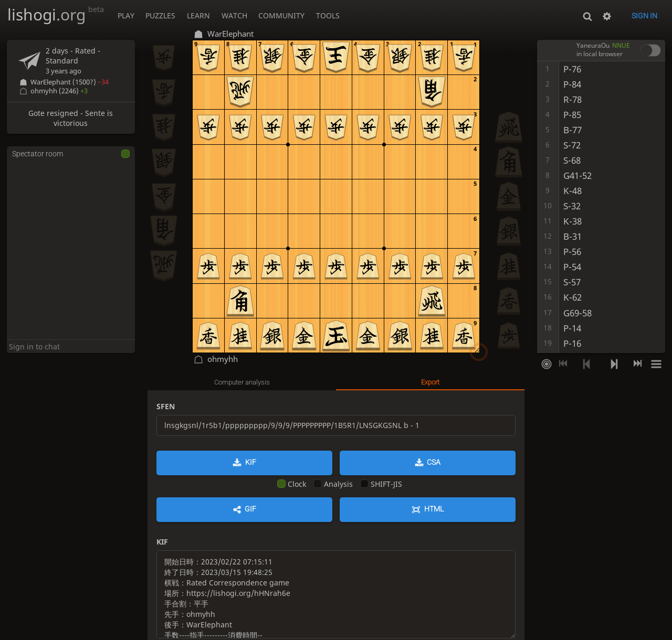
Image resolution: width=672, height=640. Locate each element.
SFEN (166, 406)
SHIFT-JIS (381, 484)
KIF (251, 462)
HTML (434, 509)
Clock (292, 484)
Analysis (333, 484)
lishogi (56, 14)
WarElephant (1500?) (70, 82)
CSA (434, 462)
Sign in (644, 16)
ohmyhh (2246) (59, 91)
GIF (250, 509)
